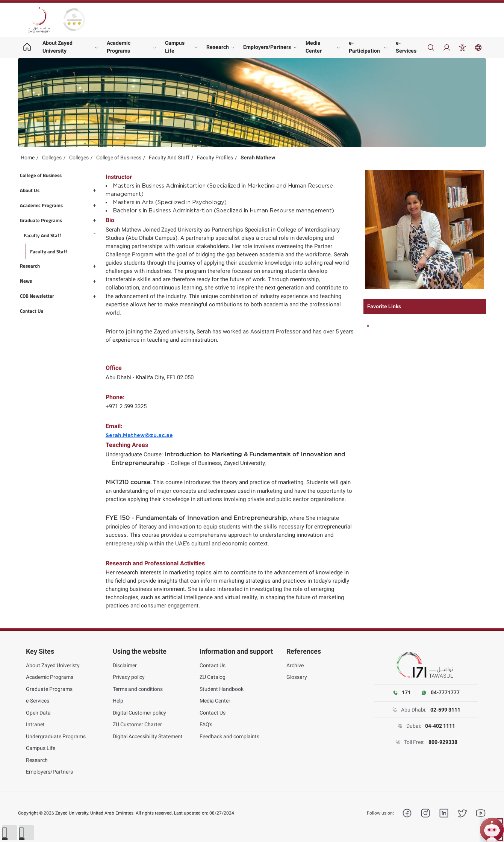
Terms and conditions (138, 689)
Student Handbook (222, 689)
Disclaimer (125, 665)
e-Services (406, 47)
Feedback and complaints (229, 736)
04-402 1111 (440, 726)
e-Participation (364, 47)
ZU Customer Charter (137, 724)
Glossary (297, 677)
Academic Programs (119, 47)
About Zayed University (58, 47)
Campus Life (175, 47)
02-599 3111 (445, 710)
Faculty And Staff (169, 157)
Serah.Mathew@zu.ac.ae (139, 436)
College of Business (119, 157)
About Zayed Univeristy (53, 665)
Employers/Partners (267, 47)
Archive (295, 665)
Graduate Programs (49, 689)
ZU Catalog (213, 677)
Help (118, 701)
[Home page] (27, 47)
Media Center (314, 47)
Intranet (35, 724)
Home (28, 157)
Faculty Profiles (215, 157)
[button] (9, 833)
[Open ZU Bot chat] (492, 830)
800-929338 (443, 742)
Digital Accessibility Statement (148, 736)
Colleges (52, 157)
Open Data (38, 713)
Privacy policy (129, 677)
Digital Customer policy (139, 713)
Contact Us (213, 665)
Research (218, 47)
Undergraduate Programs (56, 736)
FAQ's (206, 724)
